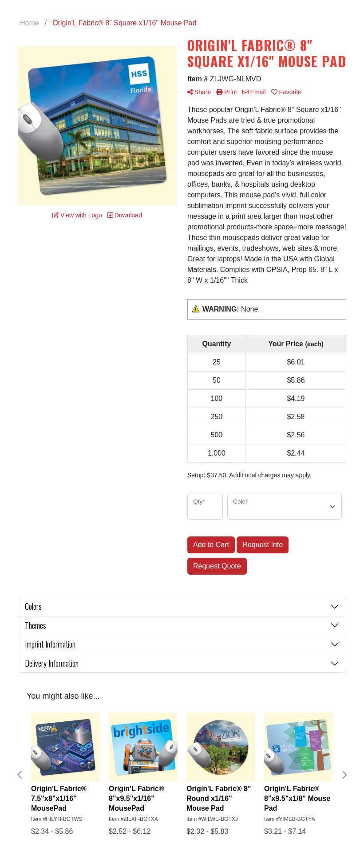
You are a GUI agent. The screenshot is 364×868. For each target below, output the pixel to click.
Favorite (286, 92)
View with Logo (77, 215)
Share (199, 92)
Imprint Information (50, 644)
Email (254, 92)
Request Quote (217, 566)
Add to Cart (211, 545)
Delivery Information (52, 663)
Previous (20, 775)
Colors (33, 606)
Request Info (263, 545)
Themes (36, 625)
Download (125, 215)
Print (227, 92)
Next (344, 775)
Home (30, 23)
